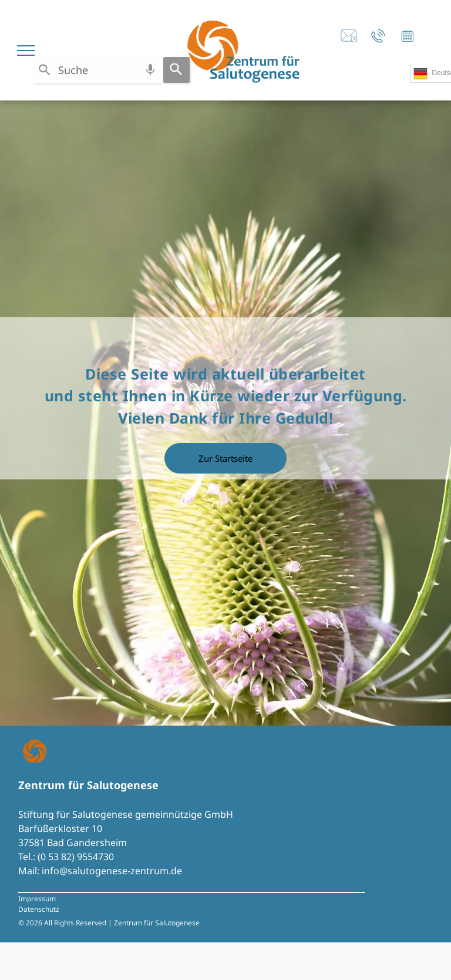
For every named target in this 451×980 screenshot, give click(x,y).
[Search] (176, 70)
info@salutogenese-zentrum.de (112, 871)
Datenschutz (39, 909)
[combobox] (98, 70)
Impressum (37, 899)
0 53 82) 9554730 (77, 857)
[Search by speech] (150, 70)
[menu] (26, 51)
